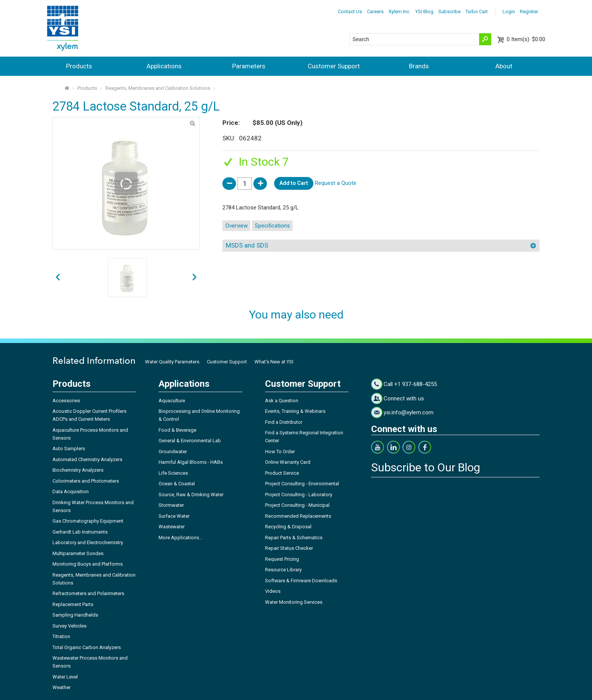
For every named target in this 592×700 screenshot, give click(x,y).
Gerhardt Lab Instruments (80, 532)
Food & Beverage (177, 430)
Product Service (282, 473)
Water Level (65, 677)
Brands (419, 66)
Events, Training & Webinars (295, 411)
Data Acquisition (71, 492)
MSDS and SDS (247, 245)
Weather (62, 687)
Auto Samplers (69, 448)
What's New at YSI (274, 362)
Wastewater (172, 527)
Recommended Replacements (298, 516)
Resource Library (283, 570)
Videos (273, 591)
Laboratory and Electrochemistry (88, 542)
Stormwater (171, 505)
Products (79, 66)
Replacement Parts (73, 604)
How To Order (280, 452)
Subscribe (449, 12)
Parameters (249, 66)
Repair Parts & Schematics (294, 538)
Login (509, 12)
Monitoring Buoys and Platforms (88, 564)
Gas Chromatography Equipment (88, 521)
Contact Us (350, 12)
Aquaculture (172, 401)
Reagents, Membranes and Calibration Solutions (158, 88)
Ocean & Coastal (177, 484)
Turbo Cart (477, 12)
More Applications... (180, 538)
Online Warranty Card (288, 462)
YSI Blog (424, 12)
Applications (164, 66)
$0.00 (526, 39)
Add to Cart (294, 183)
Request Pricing (282, 559)
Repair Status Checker (289, 548)
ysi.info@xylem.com (409, 412)
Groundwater (173, 452)
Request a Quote (336, 183)
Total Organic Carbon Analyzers (87, 647)
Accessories (66, 401)
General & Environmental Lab (190, 441)
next (58, 278)
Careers (375, 12)
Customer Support (334, 66)
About (504, 66)
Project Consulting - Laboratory (299, 495)
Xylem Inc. (399, 12)
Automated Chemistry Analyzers (87, 459)
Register (529, 12)
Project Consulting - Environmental (302, 484)
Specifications (272, 226)
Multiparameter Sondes (78, 553)
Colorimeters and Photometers (86, 481)
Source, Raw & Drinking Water (191, 495)
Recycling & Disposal (288, 527)
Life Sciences (173, 473)
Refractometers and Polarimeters (88, 593)
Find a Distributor (284, 422)
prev (195, 278)
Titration (61, 636)
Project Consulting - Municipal (297, 505)
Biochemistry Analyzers (78, 470)
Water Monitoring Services (294, 602)
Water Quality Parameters (172, 362)
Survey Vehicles (69, 626)
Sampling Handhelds (75, 615)
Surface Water (174, 516)
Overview (237, 226)
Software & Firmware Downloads (301, 581)
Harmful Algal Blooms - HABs (191, 462)
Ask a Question (282, 401)
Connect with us (404, 398)
